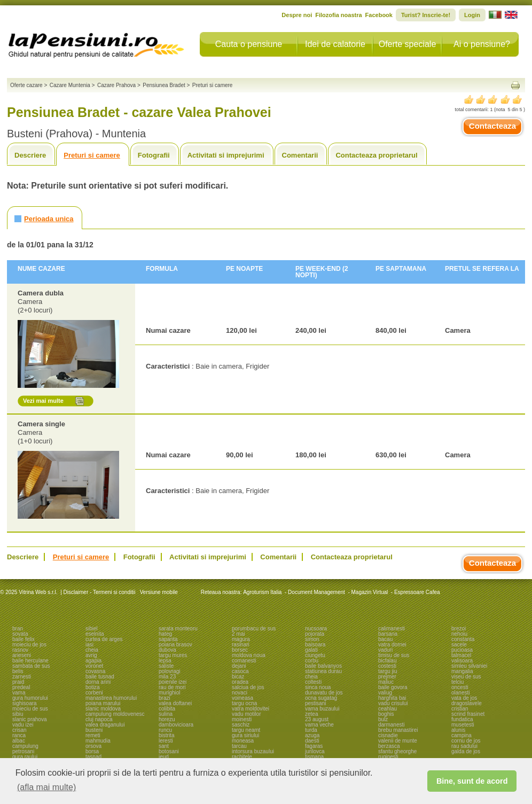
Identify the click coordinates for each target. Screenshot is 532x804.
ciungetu (315, 655)
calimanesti (392, 629)
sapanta (168, 639)
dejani (239, 666)
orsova (93, 746)
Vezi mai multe (43, 401)
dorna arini (98, 682)
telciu (457, 682)
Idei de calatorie (335, 44)
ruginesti (388, 757)
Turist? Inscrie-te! (426, 15)
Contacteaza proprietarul (376, 155)
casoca (240, 671)
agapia (93, 661)
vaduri (385, 650)
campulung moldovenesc (115, 714)
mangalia (462, 671)
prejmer (387, 677)
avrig (91, 655)
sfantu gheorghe (397, 751)
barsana (388, 634)
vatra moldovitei (251, 709)
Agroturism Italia (262, 592)
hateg (165, 634)
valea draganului (105, 725)
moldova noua (249, 655)
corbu (312, 661)
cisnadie (388, 735)
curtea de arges (104, 639)
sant (164, 746)
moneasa (243, 741)
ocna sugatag (321, 698)
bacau (385, 639)
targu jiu (388, 671)
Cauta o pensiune (249, 44)
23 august (317, 719)
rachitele (242, 757)
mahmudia (98, 741)
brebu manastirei (398, 730)
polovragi (170, 671)
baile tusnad (100, 677)
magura (241, 639)
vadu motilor (246, 714)
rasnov (20, 650)
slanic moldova (103, 709)
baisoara (315, 645)
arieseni (22, 655)
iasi (89, 645)
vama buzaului (322, 709)
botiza (93, 687)
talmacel (461, 655)
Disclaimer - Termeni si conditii (100, 592)
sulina (166, 714)
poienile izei (173, 682)
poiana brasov (175, 645)
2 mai (238, 634)
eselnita (95, 634)
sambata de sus (31, 666)
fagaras (314, 746)
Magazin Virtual (370, 592)
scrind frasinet (468, 714)
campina (461, 735)
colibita (167, 709)
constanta (463, 639)
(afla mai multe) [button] (46, 787)
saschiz (241, 725)
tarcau (239, 746)
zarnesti (22, 677)
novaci (240, 693)
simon (312, 639)
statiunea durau (323, 671)
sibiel (92, 629)
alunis (458, 730)
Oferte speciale (408, 44)
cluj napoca (99, 719)
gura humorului (30, 698)
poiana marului (103, 703)
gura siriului (245, 735)
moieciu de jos (29, 645)
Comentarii (300, 155)
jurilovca (315, 751)
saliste (166, 666)
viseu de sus (466, 677)
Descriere (30, 155)
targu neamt (246, 730)
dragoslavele (467, 703)
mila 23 (167, 677)
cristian (460, 709)
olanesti (460, 693)
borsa (92, 751)
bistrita (166, 735)
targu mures (173, 655)
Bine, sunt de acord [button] (472, 781)
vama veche (319, 725)
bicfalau (387, 661)
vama (19, 693)
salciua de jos (248, 687)
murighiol (170, 693)
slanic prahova (29, 719)
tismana (314, 757)
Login (472, 15)
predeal (21, 687)
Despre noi (297, 15)
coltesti (313, 682)
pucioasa (462, 650)
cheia (92, 650)
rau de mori (172, 687)
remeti (93, 735)
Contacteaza (492, 126)
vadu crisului (393, 703)
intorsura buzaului (253, 751)
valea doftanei (175, 703)
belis (18, 671)
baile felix (24, 639)
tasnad (93, 757)
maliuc (386, 682)
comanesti (244, 661)
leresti (166, 741)
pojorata (315, 634)
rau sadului (464, 746)
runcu (165, 730)
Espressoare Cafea (417, 592)
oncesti (460, 687)
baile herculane (30, 661)
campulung (25, 746)
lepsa (165, 661)
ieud (164, 757)
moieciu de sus (30, 709)
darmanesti (391, 725)
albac (19, 741)
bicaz (238, 677)
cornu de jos (466, 741)
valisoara (462, 661)
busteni (94, 730)
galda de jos (466, 751)
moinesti (242, 719)
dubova (167, 650)
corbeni (94, 693)
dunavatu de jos (324, 693)
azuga (312, 735)
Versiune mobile (158, 592)
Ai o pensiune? (482, 44)
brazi (165, 698)
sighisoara (25, 703)
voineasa (242, 698)
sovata (20, 634)
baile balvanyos (323, 666)
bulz (383, 719)
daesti (312, 741)
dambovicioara (176, 725)
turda (311, 730)
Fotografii (154, 155)
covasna (95, 671)
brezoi (459, 629)
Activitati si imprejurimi (226, 155)
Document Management (316, 592)
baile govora (393, 687)
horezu (167, 719)
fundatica (462, 719)
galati (311, 650)
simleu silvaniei (469, 666)
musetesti (463, 725)
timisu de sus (394, 655)
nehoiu (459, 634)
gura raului (25, 757)
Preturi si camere (92, 155)
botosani (169, 751)
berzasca (389, 746)
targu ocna (244, 703)
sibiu (18, 714)
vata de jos (464, 698)
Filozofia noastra (338, 15)
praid (18, 682)
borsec (240, 650)
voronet (94, 666)
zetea (311, 714)
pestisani (315, 703)
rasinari (241, 645)
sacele (459, 645)
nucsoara (316, 629)
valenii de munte (398, 741)
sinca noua (318, 687)
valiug (385, 693)
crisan (19, 730)
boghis (386, 714)
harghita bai (392, 698)
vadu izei (23, 725)
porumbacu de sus (254, 629)
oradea (240, 682)
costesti (387, 666)
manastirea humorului (111, 698)
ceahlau (388, 709)
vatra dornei (392, 645)
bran (18, 629)
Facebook (379, 15)
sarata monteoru (178, 629)
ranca (19, 735)
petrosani (23, 751)
